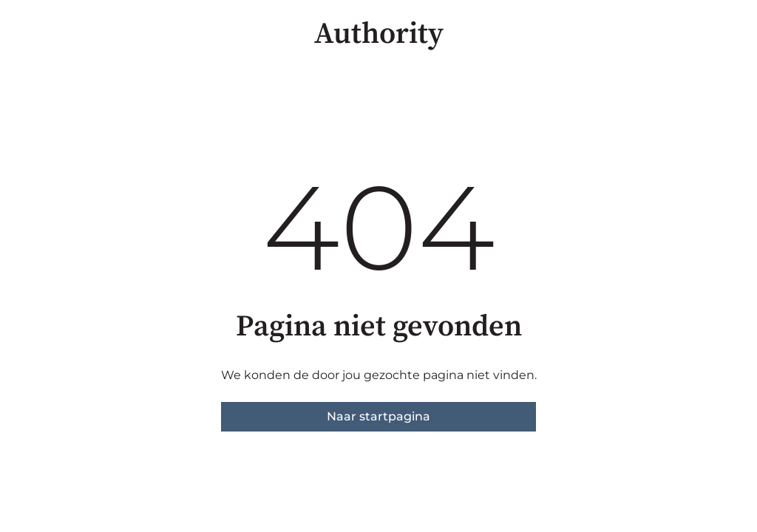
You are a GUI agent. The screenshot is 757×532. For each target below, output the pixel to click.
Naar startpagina (378, 416)
